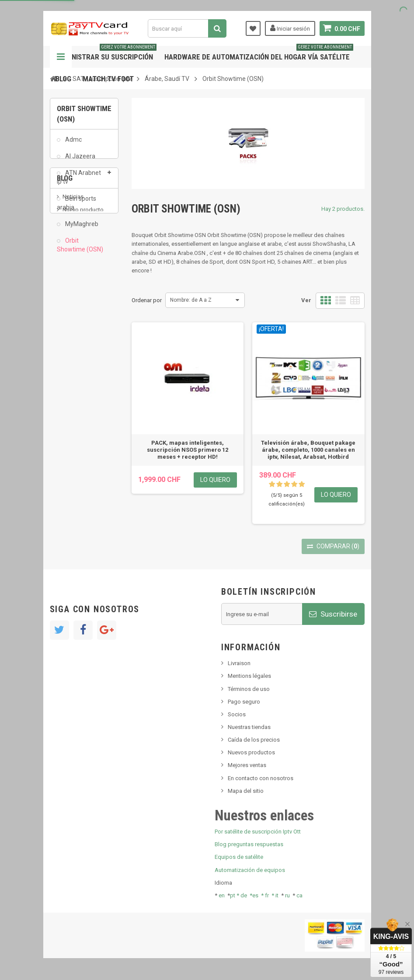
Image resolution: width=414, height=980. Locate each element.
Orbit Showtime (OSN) (80, 250)
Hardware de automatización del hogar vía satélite (259, 54)
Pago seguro (244, 702)
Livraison (239, 663)
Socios (237, 714)
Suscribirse (333, 614)
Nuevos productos (251, 752)
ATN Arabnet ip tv (79, 182)
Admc (73, 144)
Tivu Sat (72, 374)
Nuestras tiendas (249, 727)
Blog (63, 79)
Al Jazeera (80, 161)
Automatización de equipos (250, 870)
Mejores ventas (247, 765)
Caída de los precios (254, 740)
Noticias (73, 312)
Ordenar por (147, 300)
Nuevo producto (83, 326)
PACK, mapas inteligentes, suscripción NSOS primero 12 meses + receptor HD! (188, 450)
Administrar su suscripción (106, 54)
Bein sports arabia (77, 208)
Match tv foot (108, 79)
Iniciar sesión (290, 28)
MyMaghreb (81, 229)
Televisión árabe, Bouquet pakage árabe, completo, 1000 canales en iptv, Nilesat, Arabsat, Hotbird (308, 450)
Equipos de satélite (239, 857)
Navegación (61, 57)
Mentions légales (249, 676)
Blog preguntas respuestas (249, 844)
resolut (71, 387)
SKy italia (74, 339)
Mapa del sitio (246, 791)
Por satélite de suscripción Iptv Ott (258, 832)
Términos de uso (249, 689)
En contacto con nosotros (261, 778)
